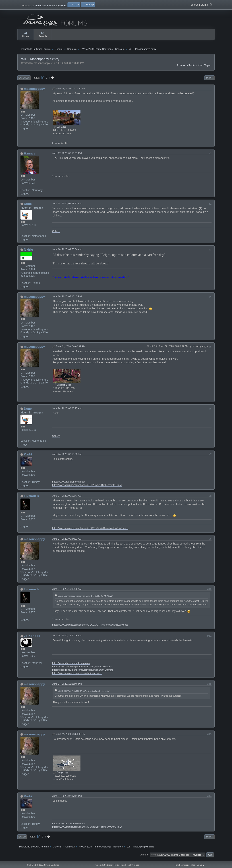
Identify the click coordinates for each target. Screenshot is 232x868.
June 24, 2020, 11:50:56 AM (67, 638)
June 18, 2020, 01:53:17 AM (67, 206)
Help (177, 865)
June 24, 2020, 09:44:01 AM (67, 542)
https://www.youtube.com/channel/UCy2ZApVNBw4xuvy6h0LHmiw (87, 488)
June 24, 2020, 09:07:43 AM (67, 499)
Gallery (56, 234)
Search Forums (201, 4)
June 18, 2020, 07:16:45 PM (67, 299)
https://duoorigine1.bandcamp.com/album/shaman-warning (83, 673)
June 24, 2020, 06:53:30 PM (71, 737)
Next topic (204, 68)
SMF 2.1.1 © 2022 (35, 865)
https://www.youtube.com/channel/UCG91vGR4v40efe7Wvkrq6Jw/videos (90, 531)
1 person (56, 179)
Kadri (28, 457)
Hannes (30, 156)
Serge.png (60, 775)
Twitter (116, 865)
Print (210, 81)
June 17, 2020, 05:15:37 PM (67, 156)
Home (26, 35)
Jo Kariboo (32, 639)
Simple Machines (52, 865)
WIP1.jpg (60, 130)
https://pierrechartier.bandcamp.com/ (71, 666)
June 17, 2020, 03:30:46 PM (71, 91)
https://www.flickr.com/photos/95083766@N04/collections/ (82, 669)
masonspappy (34, 91)
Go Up (22, 840)
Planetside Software (103, 865)
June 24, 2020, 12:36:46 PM (67, 687)
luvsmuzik (31, 499)
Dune (28, 207)
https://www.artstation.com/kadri (69, 484)
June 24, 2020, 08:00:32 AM (71, 349)
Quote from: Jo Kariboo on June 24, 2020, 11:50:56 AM (83, 694)
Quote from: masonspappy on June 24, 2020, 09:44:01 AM (85, 599)
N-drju (29, 252)
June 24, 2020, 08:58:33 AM (67, 457)
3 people (56, 146)
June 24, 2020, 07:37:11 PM (67, 799)
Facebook (125, 865)
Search (43, 35)
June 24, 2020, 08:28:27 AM (67, 411)
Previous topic (186, 68)
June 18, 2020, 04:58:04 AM (67, 252)
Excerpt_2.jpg (62, 388)
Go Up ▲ (201, 865)
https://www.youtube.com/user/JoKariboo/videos (77, 676)
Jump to (144, 858)
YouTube (135, 865)
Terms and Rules (188, 865)
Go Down (24, 81)
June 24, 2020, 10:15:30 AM (67, 592)
